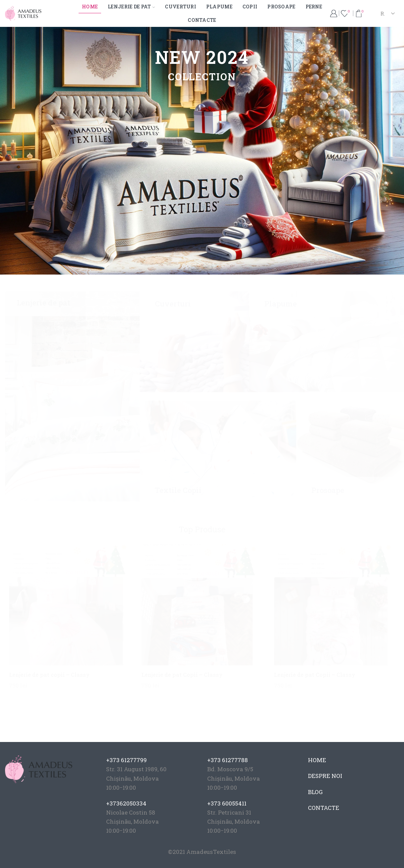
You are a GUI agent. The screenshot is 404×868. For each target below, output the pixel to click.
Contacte (202, 20)
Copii (250, 7)
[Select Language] (387, 14)
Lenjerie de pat (131, 7)
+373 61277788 (228, 760)
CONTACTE (324, 808)
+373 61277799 (126, 760)
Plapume (219, 7)
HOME (317, 760)
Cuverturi (181, 7)
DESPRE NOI (325, 776)
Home (90, 7)
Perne (314, 7)
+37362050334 (126, 803)
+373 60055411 (227, 803)
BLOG (315, 792)
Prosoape (281, 7)
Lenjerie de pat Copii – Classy (182, 675)
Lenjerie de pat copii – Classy (49, 675)
